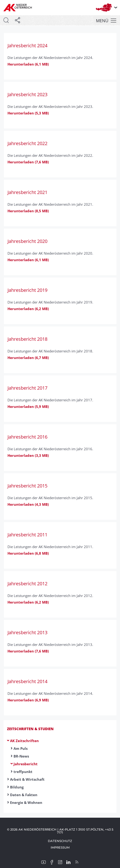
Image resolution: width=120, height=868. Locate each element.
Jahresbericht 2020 (27, 241)
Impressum (60, 847)
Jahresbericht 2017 (27, 388)
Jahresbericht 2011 (27, 535)
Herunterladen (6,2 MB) (28, 309)
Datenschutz (60, 841)
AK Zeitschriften (24, 741)
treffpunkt (23, 772)
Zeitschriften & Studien (30, 729)
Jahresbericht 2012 (27, 584)
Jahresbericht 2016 (27, 437)
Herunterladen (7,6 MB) (28, 162)
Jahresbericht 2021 (27, 192)
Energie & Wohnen (26, 802)
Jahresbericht (26, 764)
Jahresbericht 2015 (27, 486)
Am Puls (21, 748)
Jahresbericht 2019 (27, 290)
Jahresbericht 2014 (27, 681)
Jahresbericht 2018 (27, 339)
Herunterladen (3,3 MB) (28, 455)
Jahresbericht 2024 (27, 46)
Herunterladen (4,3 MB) (28, 504)
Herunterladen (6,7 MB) (28, 358)
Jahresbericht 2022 (27, 143)
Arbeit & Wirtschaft (27, 779)
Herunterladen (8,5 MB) (28, 211)
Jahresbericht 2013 (27, 632)
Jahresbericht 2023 (27, 94)
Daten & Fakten (24, 795)
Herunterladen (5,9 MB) (28, 407)
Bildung (17, 787)
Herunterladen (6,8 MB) (28, 553)
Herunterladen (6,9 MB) (28, 700)
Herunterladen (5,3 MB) (28, 113)
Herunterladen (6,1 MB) (28, 64)
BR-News (21, 756)
